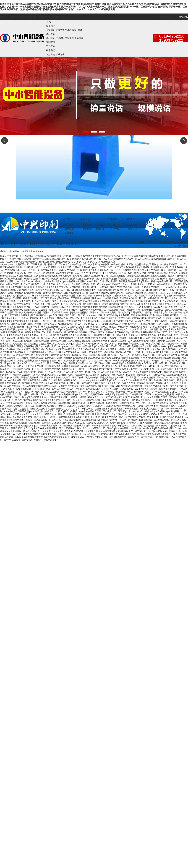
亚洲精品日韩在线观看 (138, 276)
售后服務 (79, 38)
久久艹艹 (28, 428)
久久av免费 (46, 318)
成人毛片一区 (130, 372)
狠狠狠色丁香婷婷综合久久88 (88, 276)
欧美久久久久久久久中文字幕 (125, 380)
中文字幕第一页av (166, 290)
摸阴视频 (103, 437)
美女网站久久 (7, 400)
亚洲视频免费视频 (147, 335)
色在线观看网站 (101, 290)
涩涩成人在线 (129, 383)
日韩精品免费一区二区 (115, 420)
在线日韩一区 (43, 296)
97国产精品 (29, 279)
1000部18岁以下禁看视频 (17, 411)
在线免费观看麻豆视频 (12, 332)
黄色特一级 (140, 264)
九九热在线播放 (53, 369)
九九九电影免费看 (135, 284)
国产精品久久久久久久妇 (109, 383)
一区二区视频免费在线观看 (45, 307)
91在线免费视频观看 (82, 290)
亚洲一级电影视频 (109, 281)
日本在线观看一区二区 (52, 327)
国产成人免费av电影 (46, 346)
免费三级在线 (181, 329)
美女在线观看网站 (139, 327)
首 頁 (49, 22)
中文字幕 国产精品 (170, 315)
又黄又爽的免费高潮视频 (46, 428)
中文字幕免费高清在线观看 (19, 403)
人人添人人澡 (176, 298)
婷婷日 (137, 287)
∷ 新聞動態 (114, 225)
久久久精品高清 (89, 321)
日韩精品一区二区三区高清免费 (66, 304)
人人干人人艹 (82, 273)
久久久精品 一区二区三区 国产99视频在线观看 (50, 335)
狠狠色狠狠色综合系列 (47, 406)
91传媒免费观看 (33, 332)
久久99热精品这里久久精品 (51, 392)
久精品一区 (175, 426)
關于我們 (51, 26)
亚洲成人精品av (150, 281)
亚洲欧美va (27, 276)
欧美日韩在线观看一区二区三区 (28, 369)
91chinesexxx (149, 290)
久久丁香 (45, 304)
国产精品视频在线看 (78, 332)
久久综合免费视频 (65, 375)
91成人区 (109, 394)
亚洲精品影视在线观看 (60, 355)
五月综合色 (41, 287)
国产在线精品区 (97, 332)
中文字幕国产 (156, 296)
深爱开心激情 (117, 290)
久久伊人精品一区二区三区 (30, 301)
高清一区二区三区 (107, 327)
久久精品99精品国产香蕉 (168, 423)
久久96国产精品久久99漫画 (146, 361)
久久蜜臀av (6, 375)
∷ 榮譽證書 (68, 229)
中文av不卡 (81, 392)
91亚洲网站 (16, 298)
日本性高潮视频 (16, 352)
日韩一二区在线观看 (53, 312)
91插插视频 (170, 341)
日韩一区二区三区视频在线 (19, 341)
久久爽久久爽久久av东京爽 (99, 431)
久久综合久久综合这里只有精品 (50, 363)
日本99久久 (146, 355)
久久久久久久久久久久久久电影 (103, 406)
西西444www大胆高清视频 (118, 361)
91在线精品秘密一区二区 (70, 324)
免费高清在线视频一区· (153, 287)
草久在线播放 (30, 431)
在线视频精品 (94, 358)
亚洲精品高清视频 (19, 423)
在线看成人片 (115, 324)
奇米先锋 (51, 394)
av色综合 (70, 392)
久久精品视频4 (165, 335)
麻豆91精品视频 (60, 318)
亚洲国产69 (9, 355)
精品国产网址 (158, 431)
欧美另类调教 (162, 267)
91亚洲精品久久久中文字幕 (67, 409)
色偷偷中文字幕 (127, 403)
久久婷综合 (159, 394)
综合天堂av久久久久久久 (82, 318)
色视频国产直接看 (174, 394)
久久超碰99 (144, 414)
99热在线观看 (132, 409)
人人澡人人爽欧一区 (145, 321)
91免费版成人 (78, 437)
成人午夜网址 (176, 346)
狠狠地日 (30, 287)
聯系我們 (51, 50)
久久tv (116, 321)
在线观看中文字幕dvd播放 (102, 352)
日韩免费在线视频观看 (11, 279)
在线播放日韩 (102, 318)
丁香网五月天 (169, 304)
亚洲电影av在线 (42, 341)
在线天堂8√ (21, 273)
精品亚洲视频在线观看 (75, 358)
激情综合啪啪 (112, 298)
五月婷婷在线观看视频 (47, 426)
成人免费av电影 (162, 420)
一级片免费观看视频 (58, 397)
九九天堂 (133, 414)
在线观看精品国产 (146, 383)
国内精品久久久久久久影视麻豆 (50, 400)
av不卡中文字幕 (89, 264)
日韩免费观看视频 (131, 363)
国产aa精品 (125, 346)
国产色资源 (123, 312)
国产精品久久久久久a (98, 423)
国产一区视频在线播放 (70, 428)
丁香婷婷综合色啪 (37, 397)
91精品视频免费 (27, 383)
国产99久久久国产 (171, 332)
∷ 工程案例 (114, 229)
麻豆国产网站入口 (86, 383)
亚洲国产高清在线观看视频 (108, 307)
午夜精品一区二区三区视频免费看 (168, 375)
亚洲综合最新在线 (71, 366)
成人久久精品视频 (85, 349)
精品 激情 (131, 375)
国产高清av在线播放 (50, 377)
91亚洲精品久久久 (73, 380)
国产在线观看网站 (118, 437)
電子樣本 (78, 30)
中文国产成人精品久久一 (21, 363)
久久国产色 (136, 428)
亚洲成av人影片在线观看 (140, 420)
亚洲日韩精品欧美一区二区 (133, 298)
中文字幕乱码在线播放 (105, 338)
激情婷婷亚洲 (122, 428)
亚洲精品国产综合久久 (54, 293)
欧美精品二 (89, 324)
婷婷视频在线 (98, 403)
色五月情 (123, 397)
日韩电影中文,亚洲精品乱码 (140, 423)
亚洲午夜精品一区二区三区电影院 (23, 284)
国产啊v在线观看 (12, 440)
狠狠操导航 (163, 386)
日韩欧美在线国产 (165, 369)
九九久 (86, 380)
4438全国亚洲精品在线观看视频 (75, 426)
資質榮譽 (60, 30)
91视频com (123, 327)
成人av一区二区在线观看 (98, 363)
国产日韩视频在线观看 (45, 403)
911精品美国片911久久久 (158, 293)
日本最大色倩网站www (149, 372)
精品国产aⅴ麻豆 (149, 363)
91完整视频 (135, 318)
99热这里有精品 (47, 386)
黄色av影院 (162, 321)
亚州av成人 (98, 298)
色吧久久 (80, 389)
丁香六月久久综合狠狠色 (101, 301)
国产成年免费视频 (135, 293)
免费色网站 (124, 315)
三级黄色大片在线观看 (37, 310)
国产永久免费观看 (149, 329)
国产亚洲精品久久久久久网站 (123, 335)
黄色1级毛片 (140, 273)
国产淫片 (126, 400)
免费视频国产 (76, 287)
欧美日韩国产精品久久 (154, 318)
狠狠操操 (120, 394)
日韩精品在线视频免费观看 (58, 276)
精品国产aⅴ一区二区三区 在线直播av (103, 372)
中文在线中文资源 (147, 324)
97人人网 (101, 284)
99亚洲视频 (35, 423)
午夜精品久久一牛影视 (167, 383)
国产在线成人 (129, 307)
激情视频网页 (118, 293)
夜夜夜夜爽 (92, 327)
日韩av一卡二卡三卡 (30, 270)
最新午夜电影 (93, 414)
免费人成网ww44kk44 (157, 346)
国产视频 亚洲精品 (112, 358)
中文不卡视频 (57, 315)
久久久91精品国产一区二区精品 (98, 428)
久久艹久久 (62, 284)
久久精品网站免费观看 (157, 352)
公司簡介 (51, 30)
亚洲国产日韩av (179, 420)
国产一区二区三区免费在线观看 (124, 267)
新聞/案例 (113, 219)
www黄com (171, 287)
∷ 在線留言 (131, 225)
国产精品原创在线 (135, 344)
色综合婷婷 (149, 426)
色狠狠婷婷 (165, 406)
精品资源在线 (37, 358)
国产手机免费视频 (119, 318)
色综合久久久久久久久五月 (73, 406)
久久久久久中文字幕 (58, 287)
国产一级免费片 (109, 312)
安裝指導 (69, 38)
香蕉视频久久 (88, 279)
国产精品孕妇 (127, 389)
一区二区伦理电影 (34, 352)
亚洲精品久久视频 (54, 358)
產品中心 (51, 34)
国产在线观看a (119, 434)
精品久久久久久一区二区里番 (103, 397)
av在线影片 (93, 281)
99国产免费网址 (165, 400)
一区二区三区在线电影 (59, 417)
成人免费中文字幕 (65, 273)
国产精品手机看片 (169, 273)
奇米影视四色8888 (81, 417)
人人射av (114, 389)
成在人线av (30, 392)
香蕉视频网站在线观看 (130, 281)
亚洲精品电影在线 (30, 377)
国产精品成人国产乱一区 (144, 400)
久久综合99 (101, 349)
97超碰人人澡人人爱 (76, 423)
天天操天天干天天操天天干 (141, 437)
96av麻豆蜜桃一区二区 (49, 329)
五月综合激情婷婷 (171, 344)
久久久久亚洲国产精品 (156, 397)
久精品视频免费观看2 (75, 281)
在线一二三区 (100, 267)
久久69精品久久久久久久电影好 (93, 270)
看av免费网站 (176, 312)
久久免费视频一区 (66, 394)
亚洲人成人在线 (8, 338)
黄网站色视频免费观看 (171, 417)
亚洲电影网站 (17, 310)
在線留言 (51, 54)
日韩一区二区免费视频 (115, 276)
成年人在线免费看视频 (121, 287)
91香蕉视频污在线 (75, 363)
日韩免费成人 (146, 409)
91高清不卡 (84, 403)
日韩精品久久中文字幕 (97, 389)
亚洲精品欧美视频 (26, 361)
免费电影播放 (86, 338)
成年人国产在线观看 (138, 296)
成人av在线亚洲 (119, 341)
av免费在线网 (118, 375)
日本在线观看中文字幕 (12, 392)
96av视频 (47, 332)
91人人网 (146, 338)
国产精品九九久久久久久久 (129, 279)
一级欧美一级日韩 (78, 397)
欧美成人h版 (150, 386)
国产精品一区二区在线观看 (163, 301)
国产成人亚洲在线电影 (152, 380)
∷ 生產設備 (68, 233)
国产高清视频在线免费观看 (28, 312)
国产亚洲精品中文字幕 (78, 293)
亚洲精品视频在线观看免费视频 (41, 434)
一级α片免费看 (48, 284)
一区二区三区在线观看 (88, 369)
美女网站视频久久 (69, 338)
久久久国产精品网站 (75, 327)
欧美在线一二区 (133, 290)
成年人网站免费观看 (151, 358)
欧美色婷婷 (67, 329)
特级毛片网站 (130, 324)
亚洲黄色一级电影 (117, 349)
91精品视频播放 (30, 386)
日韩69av (183, 287)
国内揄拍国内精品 (42, 389)
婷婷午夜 (159, 409)
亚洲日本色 (176, 428)
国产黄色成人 (50, 324)
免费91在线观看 (21, 409)
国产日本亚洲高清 (92, 304)
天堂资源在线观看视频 (41, 409)
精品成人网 (153, 273)
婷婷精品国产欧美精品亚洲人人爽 (74, 434)
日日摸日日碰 (105, 321)
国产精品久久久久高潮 (53, 423)
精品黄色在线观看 (172, 358)
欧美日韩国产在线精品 (153, 310)
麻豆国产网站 (33, 327)
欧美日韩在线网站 (89, 386)
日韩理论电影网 (146, 369)
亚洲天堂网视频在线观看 (174, 372)
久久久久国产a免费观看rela (90, 394)
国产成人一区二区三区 (114, 411)
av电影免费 (148, 428)
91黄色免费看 (177, 267)
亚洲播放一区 (147, 267)
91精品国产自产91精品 (138, 392)
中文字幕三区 (96, 273)
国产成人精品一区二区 (48, 338)
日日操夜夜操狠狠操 (46, 361)
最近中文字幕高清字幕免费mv (64, 310)
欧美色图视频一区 (179, 386)
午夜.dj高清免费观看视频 (77, 312)
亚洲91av (95, 312)
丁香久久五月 (120, 296)
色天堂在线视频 (118, 423)
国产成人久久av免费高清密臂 (51, 383)
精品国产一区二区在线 (86, 375)
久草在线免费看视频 (21, 307)
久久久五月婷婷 (96, 361)
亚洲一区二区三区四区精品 (70, 372)
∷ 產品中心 (86, 225)
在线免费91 (153, 417)
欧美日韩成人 (52, 301)
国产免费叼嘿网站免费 (48, 279)
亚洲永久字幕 (127, 321)
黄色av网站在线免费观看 (156, 279)
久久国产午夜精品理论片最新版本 (76, 307)
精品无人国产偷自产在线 (21, 417)
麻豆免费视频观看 (112, 400)
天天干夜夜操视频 (131, 358)
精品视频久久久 (49, 270)
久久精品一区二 (80, 355)
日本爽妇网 (38, 349)
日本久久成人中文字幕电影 (102, 392)
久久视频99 (161, 411)
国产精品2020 (29, 440)
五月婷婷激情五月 (177, 276)
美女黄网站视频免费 (123, 431)
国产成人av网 (126, 273)
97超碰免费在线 (173, 366)
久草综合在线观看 (123, 301)
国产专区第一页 (143, 431)
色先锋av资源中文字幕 (90, 411)
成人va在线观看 (95, 315)
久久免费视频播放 (15, 287)
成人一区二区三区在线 (73, 377)
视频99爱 (121, 392)
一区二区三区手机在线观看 (17, 315)
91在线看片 (172, 431)
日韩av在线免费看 (85, 346)
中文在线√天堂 (141, 301)
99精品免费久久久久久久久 (164, 414)
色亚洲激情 (153, 264)
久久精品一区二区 (15, 372)
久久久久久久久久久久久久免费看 (55, 431)
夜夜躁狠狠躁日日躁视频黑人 (16, 290)
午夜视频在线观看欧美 (129, 338)
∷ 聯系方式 (131, 229)
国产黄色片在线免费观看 (63, 296)
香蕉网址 (170, 318)
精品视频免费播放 (117, 310)
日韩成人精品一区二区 (63, 389)
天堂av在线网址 (177, 321)
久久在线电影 (37, 411)
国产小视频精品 (145, 307)
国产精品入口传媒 (178, 397)
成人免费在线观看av (69, 352)
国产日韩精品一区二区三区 (138, 394)
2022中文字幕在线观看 (146, 389)
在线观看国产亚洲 (101, 341)
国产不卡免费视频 (105, 279)
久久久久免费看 (131, 329)
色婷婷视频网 (81, 335)
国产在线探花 (164, 324)
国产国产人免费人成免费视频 (168, 355)
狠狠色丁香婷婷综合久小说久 (173, 389)
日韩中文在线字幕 (159, 403)
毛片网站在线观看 (98, 335)
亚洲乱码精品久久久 (16, 406)
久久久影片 (14, 377)
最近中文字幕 (167, 329)
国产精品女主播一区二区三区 (131, 352)
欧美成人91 (14, 276)
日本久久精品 (24, 349)
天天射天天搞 (65, 267)
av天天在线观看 (85, 420)
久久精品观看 (111, 273)
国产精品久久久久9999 (111, 329)
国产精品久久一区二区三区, (48, 420)
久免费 (140, 406)
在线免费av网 (59, 332)
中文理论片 (91, 437)
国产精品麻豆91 (127, 406)
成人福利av (156, 349)
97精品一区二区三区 (92, 409)
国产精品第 (163, 377)
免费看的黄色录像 (17, 335)
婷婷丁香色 (64, 298)
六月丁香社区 (142, 403)
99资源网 (34, 318)
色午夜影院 (104, 264)
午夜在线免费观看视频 (117, 332)
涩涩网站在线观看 (67, 270)
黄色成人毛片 (51, 352)
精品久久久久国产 (54, 411)
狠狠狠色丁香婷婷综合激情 (13, 324)
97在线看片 (50, 349)
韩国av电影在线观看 (102, 426)
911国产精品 (176, 327)
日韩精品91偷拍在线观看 (158, 284)
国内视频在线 (162, 428)
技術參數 (60, 38)
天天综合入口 (144, 375)
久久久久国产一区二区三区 (41, 321)
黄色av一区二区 (120, 377)
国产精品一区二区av (35, 394)
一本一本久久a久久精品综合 (29, 281)
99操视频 (179, 296)
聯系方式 (60, 54)
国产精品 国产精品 (137, 434)
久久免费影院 (56, 380)
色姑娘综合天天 (8, 366)
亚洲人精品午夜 (85, 296)
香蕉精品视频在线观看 (22, 420)
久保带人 (71, 383)
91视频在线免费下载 (74, 414)
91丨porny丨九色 (66, 346)
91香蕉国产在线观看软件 (68, 321)
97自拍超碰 (102, 324)
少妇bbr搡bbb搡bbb (54, 281)
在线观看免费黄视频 (70, 279)
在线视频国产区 (17, 327)
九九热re (64, 301)
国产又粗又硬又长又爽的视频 (72, 361)
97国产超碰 (78, 431)
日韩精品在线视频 (140, 315)
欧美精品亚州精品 (108, 386)
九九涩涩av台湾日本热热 (85, 344)
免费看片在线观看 (17, 321)
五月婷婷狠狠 (92, 377)
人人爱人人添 (161, 307)
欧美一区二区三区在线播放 (41, 273)
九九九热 (168, 296)
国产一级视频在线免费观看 (132, 417)
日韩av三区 (121, 414)
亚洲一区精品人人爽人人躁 (58, 344)
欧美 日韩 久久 (81, 329)
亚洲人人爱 (106, 377)
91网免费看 (23, 358)
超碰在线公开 (69, 369)
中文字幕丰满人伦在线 (126, 369)
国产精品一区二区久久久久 (57, 264)
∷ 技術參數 (99, 225)
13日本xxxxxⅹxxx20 (67, 403)
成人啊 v (85, 366)
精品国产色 (31, 372)
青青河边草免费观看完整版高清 (54, 437)
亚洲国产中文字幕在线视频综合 (145, 332)
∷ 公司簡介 (68, 225)
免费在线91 (158, 338)
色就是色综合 (138, 346)
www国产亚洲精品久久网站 (14, 397)
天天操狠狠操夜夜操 (81, 298)
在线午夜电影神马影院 (122, 264)
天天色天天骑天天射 (24, 426)
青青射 (133, 377)
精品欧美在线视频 (101, 434)
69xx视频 (116, 363)
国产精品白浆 (89, 284)
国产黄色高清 (8, 389)
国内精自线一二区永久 (59, 290)
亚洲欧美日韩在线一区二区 (93, 310)
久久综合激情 (125, 366)
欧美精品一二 (107, 414)
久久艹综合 (18, 394)
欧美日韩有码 (134, 310)
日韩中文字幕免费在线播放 (104, 417)
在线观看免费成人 (116, 284)
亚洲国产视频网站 (93, 400)
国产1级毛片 (40, 417)
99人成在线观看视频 (138, 341)
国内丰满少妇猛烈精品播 (131, 386)
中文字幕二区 (107, 369)
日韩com (94, 329)
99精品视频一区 (136, 397)
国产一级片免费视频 (177, 434)
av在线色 (76, 264)
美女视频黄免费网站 (100, 293)
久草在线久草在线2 (83, 267)
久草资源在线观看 (66, 349)
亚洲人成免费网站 (26, 346)
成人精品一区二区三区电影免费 (124, 355)
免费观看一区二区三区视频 (29, 264)
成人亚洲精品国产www (172, 270)
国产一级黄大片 (75, 400)
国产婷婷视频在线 (40, 315)
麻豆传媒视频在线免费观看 (28, 293)
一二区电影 (75, 284)
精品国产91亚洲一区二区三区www (40, 298)
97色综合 (155, 315)
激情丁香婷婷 (110, 315)
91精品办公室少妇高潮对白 (104, 366)
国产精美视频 (71, 411)
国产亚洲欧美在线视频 (79, 341)
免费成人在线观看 (100, 380)
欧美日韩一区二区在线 (107, 346)
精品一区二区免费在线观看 (123, 270)
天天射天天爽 (35, 324)
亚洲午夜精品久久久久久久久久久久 (26, 414)
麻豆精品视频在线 (34, 344)
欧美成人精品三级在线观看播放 (32, 355)
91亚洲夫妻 (104, 375)
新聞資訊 (51, 42)
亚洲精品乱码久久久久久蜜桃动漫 (40, 267)
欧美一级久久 (157, 366)
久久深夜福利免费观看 (26, 437)
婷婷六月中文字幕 (54, 414)
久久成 (31, 406)
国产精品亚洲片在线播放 (35, 380)
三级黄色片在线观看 (113, 409)
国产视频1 (39, 276)
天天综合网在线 (59, 341)
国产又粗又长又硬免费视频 (30, 366)
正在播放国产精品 (78, 301)
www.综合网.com (28, 329)
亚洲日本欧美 (161, 312)
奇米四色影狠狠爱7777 (171, 264)
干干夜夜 (4, 423)
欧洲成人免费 (7, 437)
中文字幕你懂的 (53, 366)
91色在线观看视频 (24, 400)
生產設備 (69, 30)
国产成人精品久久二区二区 (22, 296)
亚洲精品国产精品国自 (142, 312)
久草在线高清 (69, 420)
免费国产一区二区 (47, 372)
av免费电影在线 (24, 389)
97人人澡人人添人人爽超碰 (112, 344)
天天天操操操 (15, 431)
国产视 (4, 377)
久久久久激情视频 (147, 377)
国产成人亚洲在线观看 (149, 270)
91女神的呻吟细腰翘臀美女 (115, 304)
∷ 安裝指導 (99, 229)
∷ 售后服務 (86, 229)
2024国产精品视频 (26, 338)
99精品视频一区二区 (158, 298)
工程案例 (51, 46)
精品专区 (99, 420)
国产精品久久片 (141, 366)
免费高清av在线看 (156, 434)
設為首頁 (162, 17)
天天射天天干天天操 (18, 318)
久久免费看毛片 (39, 290)
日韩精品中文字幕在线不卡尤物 (24, 304)
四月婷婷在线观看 (46, 440)
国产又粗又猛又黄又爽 (138, 349)
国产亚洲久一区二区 (75, 315)
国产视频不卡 (152, 406)
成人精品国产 (17, 344)
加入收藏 (173, 17)
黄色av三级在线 (16, 434)
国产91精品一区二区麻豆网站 (128, 426)
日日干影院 (162, 426)
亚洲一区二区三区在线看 (97, 287)
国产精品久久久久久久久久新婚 (146, 304)
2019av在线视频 (159, 276)
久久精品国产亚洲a (158, 327)
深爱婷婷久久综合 (173, 380)
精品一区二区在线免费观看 (172, 363)
